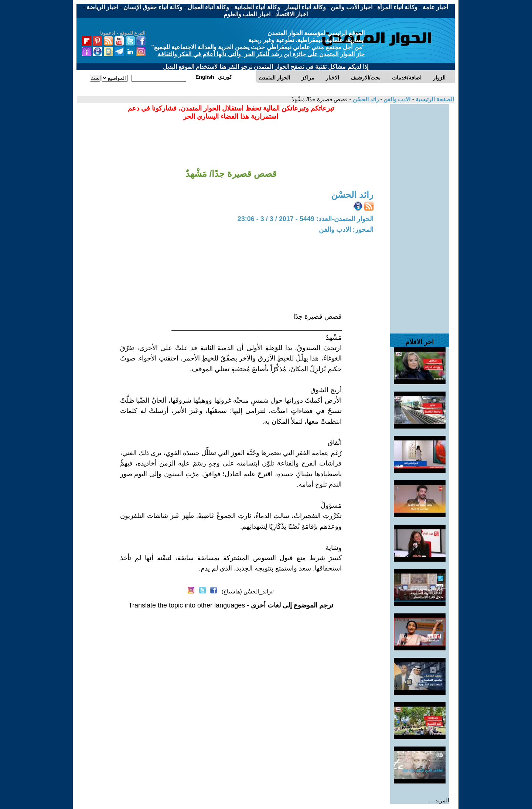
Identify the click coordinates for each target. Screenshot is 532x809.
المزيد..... (438, 800)
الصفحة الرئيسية (434, 99)
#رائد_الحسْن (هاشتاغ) (248, 591)
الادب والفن (396, 99)
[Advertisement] (420, 215)
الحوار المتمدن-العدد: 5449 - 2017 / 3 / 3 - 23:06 (306, 219)
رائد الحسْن (365, 99)
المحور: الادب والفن (346, 230)
